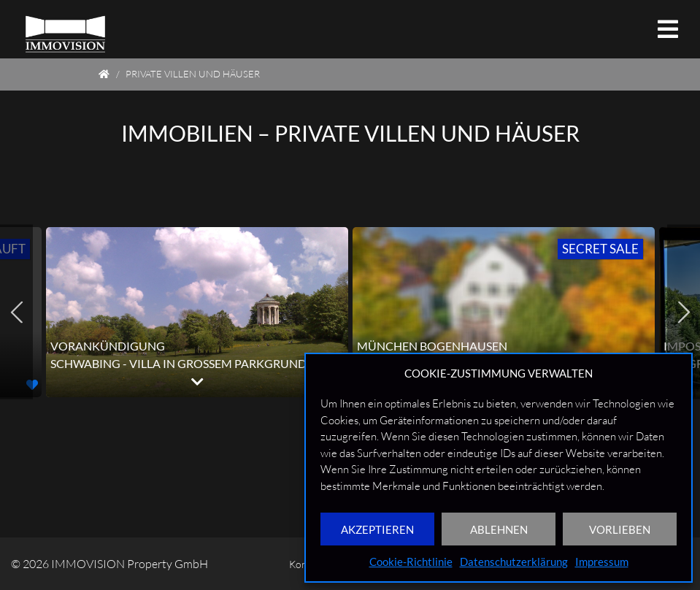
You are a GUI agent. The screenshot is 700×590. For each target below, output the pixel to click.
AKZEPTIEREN (377, 529)
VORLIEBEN (620, 529)
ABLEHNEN (499, 529)
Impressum (602, 562)
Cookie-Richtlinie (411, 562)
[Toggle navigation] (668, 29)
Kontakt (260, 564)
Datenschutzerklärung (514, 562)
